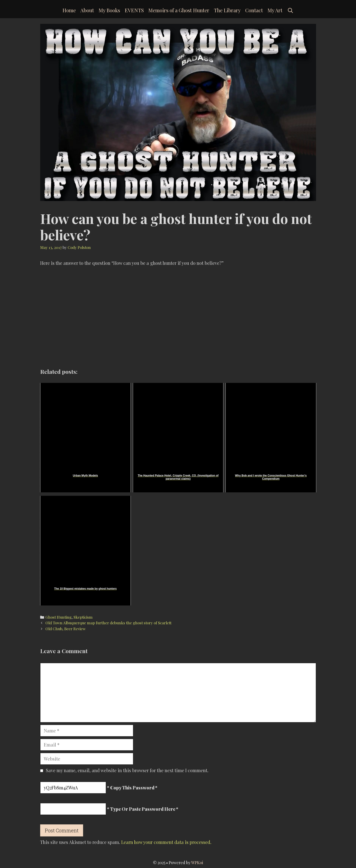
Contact (254, 10)
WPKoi (197, 863)
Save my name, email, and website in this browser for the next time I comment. (127, 770)
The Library (227, 10)
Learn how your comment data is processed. (166, 842)
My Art (275, 10)
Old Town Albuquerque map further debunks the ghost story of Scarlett (108, 623)
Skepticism (83, 617)
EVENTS (134, 10)
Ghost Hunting (58, 617)
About (87, 10)
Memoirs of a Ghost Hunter (179, 10)
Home (69, 10)
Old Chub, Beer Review (66, 629)
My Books (109, 10)
